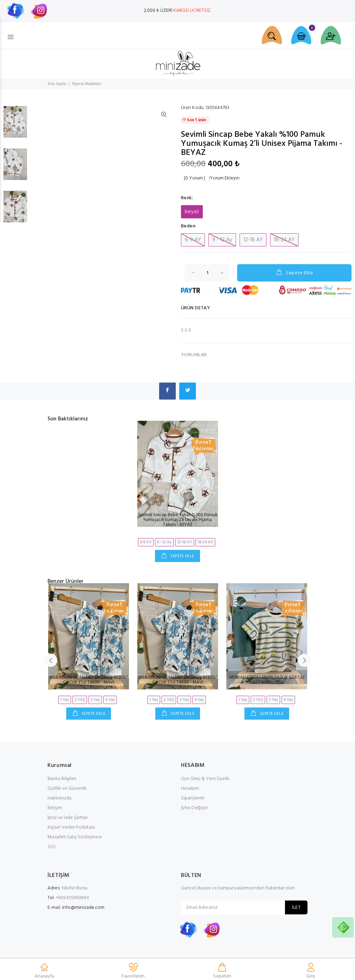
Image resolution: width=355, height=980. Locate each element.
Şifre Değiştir (194, 808)
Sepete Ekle (294, 273)
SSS (52, 847)
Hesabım (190, 789)
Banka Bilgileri (62, 779)
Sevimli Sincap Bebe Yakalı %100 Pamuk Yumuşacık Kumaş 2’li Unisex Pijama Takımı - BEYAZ (178, 520)
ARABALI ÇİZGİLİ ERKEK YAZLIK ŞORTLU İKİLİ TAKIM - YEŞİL (267, 680)
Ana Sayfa (57, 84)
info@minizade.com (83, 908)
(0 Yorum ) (194, 178)
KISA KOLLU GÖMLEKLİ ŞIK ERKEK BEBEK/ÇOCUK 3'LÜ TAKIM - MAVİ (89, 680)
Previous (51, 660)
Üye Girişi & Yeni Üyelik (205, 779)
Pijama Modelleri (86, 84)
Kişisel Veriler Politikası (71, 827)
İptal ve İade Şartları (68, 818)
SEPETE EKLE (182, 556)
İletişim (55, 808)
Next (304, 660)
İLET (296, 908)
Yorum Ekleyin (225, 178)
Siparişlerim (193, 798)
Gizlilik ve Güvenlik (67, 789)
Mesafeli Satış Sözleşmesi (75, 837)
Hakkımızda (59, 798)
